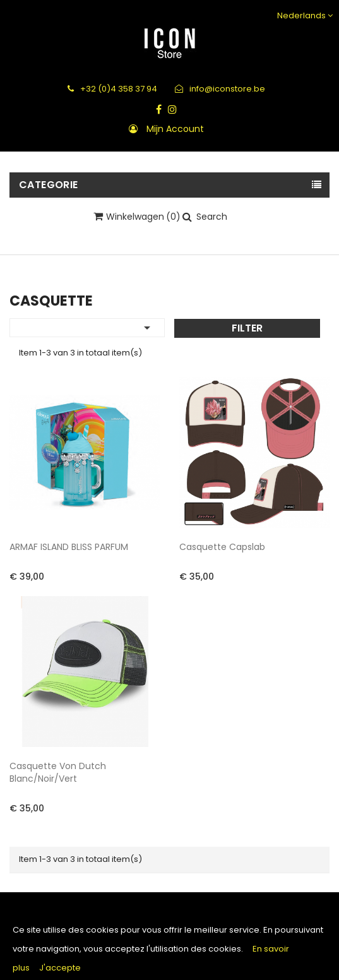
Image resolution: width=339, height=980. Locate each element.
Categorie (49, 185)
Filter (247, 328)
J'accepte (60, 968)
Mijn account (175, 129)
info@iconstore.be (220, 89)
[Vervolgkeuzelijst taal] (303, 15)
